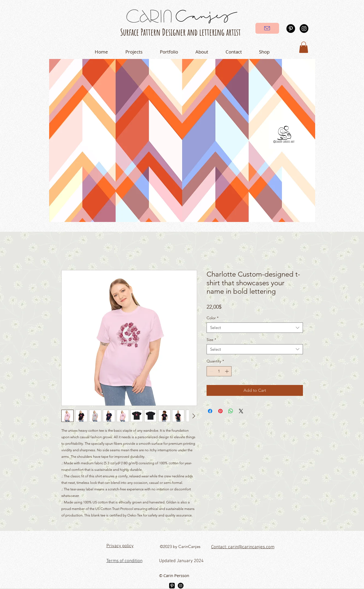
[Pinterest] (291, 29)
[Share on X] (241, 411)
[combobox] (255, 328)
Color (213, 318)
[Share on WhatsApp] (231, 411)
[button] (304, 47)
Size (211, 340)
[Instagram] (304, 29)
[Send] (267, 28)
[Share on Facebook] (210, 411)
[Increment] (227, 371)
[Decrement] (211, 371)
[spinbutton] (219, 371)
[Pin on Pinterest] (220, 411)
